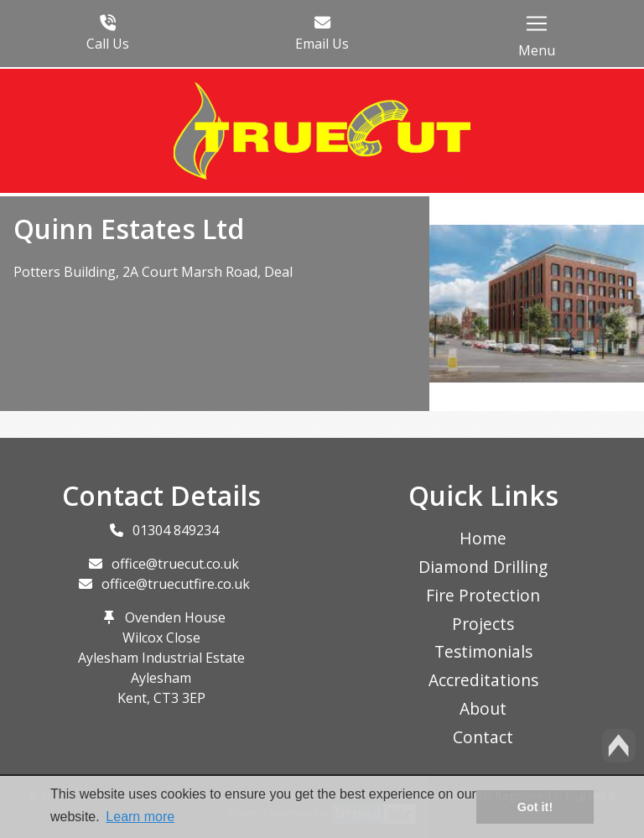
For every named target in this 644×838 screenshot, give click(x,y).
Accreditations (483, 680)
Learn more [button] (140, 817)
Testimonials (483, 651)
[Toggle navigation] (537, 23)
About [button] (483, 708)
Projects (483, 624)
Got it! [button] (535, 807)
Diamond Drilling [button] (483, 567)
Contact (483, 737)
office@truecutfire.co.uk (176, 584)
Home (483, 538)
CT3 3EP (179, 698)
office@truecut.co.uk (175, 564)
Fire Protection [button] (483, 595)
